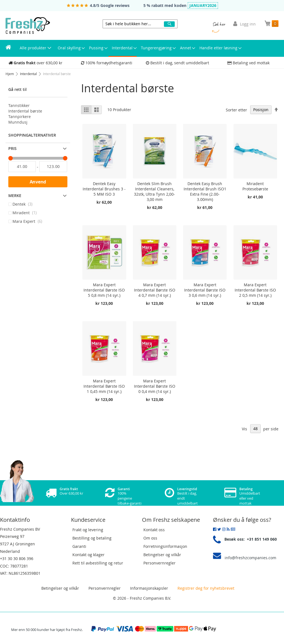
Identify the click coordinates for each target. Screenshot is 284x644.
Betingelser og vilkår (162, 555)
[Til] (53, 167)
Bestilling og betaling (92, 538)
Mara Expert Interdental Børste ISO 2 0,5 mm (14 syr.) (255, 290)
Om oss (150, 538)
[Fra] (22, 167)
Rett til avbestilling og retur (98, 563)
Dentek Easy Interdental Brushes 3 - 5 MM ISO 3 (104, 189)
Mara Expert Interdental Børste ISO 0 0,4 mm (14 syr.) (155, 386)
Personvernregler (159, 563)
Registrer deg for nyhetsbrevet (205, 588)
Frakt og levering (88, 530)
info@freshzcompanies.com (250, 558)
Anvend (38, 182)
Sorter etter (236, 110)
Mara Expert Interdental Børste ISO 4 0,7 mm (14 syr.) (155, 290)
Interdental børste (25, 111)
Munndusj (18, 122)
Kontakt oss (154, 530)
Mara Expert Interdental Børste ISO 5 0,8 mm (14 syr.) (104, 290)
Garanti (79, 546)
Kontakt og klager (88, 555)
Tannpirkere (20, 117)
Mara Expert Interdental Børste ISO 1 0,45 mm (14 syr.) (104, 386)
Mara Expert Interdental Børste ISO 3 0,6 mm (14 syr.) (205, 290)
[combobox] (140, 24)
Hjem (10, 74)
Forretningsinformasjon (165, 546)
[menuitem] (8, 48)
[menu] (142, 48)
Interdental (29, 74)
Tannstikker (19, 105)
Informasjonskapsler (149, 588)
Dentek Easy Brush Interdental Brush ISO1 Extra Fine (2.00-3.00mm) (205, 191)
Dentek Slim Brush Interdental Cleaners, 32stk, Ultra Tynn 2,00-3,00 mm (154, 191)
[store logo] (28, 25)
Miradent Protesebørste (255, 186)
